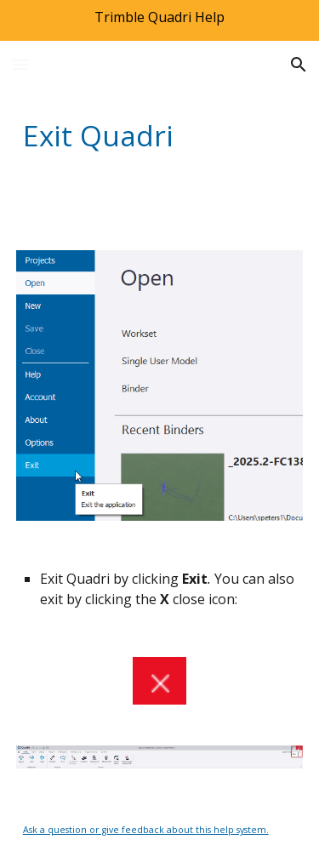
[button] (20, 64)
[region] (159, 20)
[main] (160, 135)
